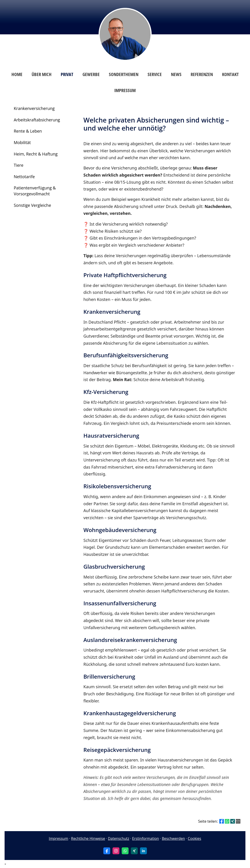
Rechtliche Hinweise (88, 838)
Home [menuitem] (17, 74)
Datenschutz (119, 838)
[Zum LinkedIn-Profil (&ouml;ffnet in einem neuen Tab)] (143, 851)
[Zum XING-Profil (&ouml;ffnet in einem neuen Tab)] (134, 851)
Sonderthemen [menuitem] (124, 74)
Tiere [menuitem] (19, 165)
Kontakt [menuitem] (230, 74)
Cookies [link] (195, 838)
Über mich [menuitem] (42, 74)
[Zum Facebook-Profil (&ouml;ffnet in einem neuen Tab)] (107, 851)
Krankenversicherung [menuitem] (34, 108)
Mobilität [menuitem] (22, 142)
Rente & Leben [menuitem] (28, 131)
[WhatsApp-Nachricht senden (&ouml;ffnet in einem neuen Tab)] (125, 851)
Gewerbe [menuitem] (91, 74)
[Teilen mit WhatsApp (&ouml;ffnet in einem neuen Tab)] (227, 821)
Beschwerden (173, 838)
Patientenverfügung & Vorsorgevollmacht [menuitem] (35, 191)
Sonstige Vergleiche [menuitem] (32, 205)
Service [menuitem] (155, 74)
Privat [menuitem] (67, 74)
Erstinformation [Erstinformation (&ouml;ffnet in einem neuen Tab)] (146, 838)
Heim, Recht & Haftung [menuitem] (36, 154)
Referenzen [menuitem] (202, 74)
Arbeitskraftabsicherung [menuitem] (37, 120)
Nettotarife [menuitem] (24, 177)
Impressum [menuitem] (125, 90)
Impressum (58, 838)
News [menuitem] (176, 74)
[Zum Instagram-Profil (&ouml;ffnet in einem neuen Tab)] (116, 851)
